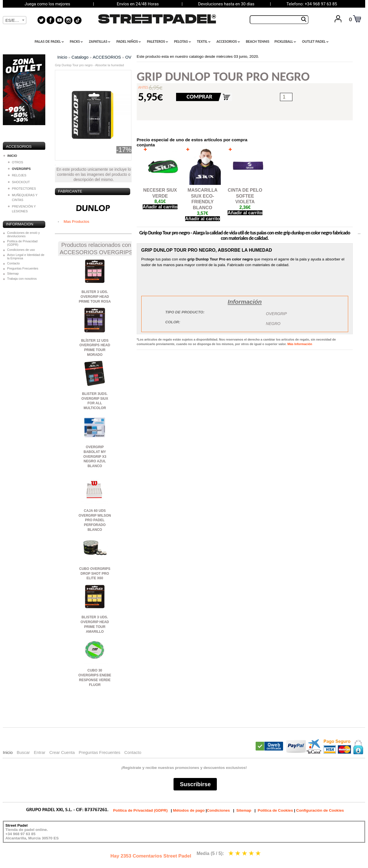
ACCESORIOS (228, 42)
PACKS (77, 42)
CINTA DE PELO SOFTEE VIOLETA (245, 196)
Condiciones (218, 810)
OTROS (16, 162)
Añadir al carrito (160, 207)
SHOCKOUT (19, 182)
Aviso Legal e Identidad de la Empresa (26, 256)
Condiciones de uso (21, 250)
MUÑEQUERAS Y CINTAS (23, 197)
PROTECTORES (22, 189)
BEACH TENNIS (257, 42)
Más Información (300, 344)
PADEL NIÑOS (129, 42)
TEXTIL (204, 42)
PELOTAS (183, 42)
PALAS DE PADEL (49, 42)
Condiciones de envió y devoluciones (23, 234)
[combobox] (15, 20)
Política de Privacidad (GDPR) (22, 243)
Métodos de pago (189, 810)
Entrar (39, 752)
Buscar (23, 752)
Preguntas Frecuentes (23, 268)
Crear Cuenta (62, 752)
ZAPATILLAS (100, 42)
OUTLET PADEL (315, 42)
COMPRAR (199, 97)
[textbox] (15, 20)
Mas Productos (77, 222)
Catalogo (80, 57)
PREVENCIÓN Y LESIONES (22, 209)
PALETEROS (158, 42)
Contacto (13, 263)
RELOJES (17, 175)
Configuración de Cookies (320, 810)
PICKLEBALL (285, 42)
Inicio (62, 57)
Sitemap (13, 273)
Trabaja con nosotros (22, 279)
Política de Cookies (275, 810)
